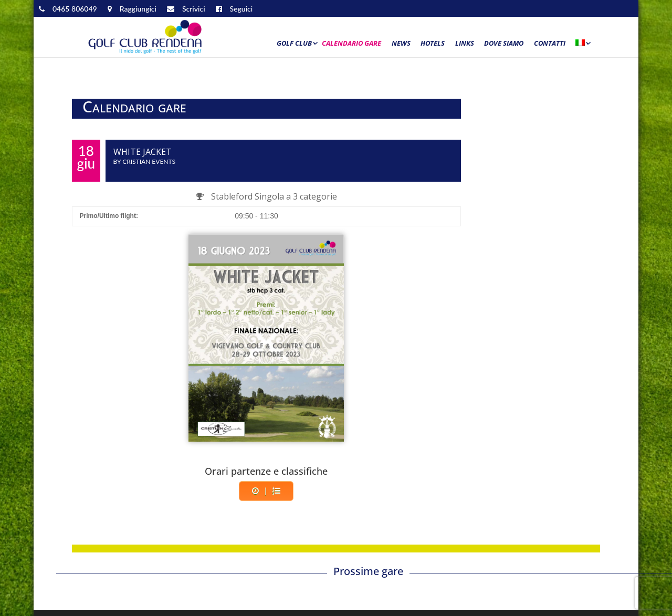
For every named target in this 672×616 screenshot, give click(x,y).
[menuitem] (582, 46)
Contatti (550, 44)
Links (465, 44)
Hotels (433, 44)
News (401, 44)
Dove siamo (504, 44)
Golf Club (294, 44)
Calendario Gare (351, 44)
